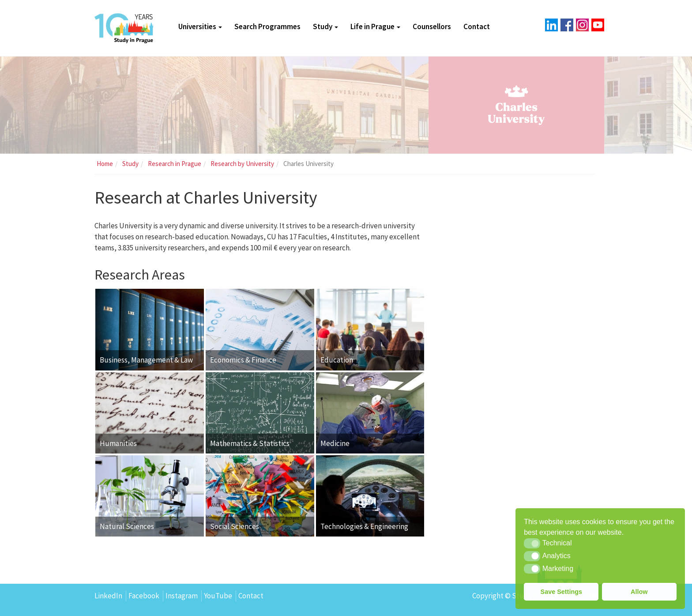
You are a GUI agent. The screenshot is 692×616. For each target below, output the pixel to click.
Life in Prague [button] (375, 26)
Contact (477, 26)
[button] (532, 543)
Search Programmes (267, 26)
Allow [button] (639, 592)
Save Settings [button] (561, 592)
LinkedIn (108, 596)
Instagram (182, 596)
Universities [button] (200, 26)
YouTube (218, 596)
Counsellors (432, 26)
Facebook (144, 596)
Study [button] (325, 26)
